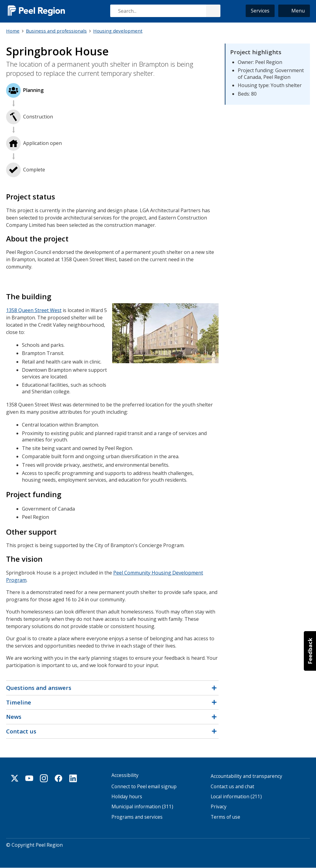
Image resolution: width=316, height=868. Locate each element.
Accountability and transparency (246, 776)
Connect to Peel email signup (144, 787)
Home (13, 31)
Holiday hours (127, 797)
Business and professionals (56, 31)
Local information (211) (236, 797)
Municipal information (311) (142, 807)
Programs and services (137, 817)
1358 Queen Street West (34, 310)
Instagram (44, 778)
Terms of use (225, 817)
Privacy (219, 807)
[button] (294, 11)
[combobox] (165, 11)
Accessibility (125, 775)
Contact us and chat (232, 787)
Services (260, 11)
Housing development (118, 31)
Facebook (58, 778)
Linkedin (73, 778)
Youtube (29, 778)
